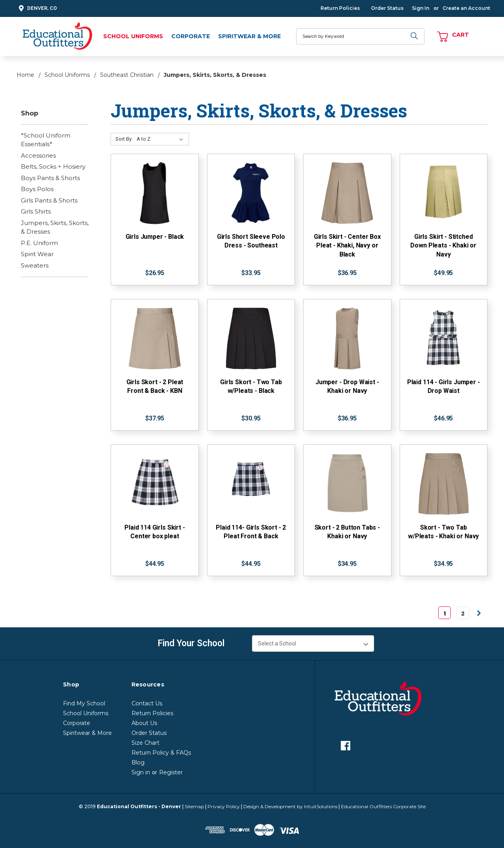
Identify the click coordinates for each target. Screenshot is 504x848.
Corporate (191, 36)
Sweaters (35, 265)
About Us (144, 723)
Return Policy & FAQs (161, 753)
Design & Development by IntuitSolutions (290, 806)
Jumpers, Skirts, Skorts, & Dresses (55, 227)
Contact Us (147, 703)
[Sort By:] (161, 139)
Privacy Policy (224, 806)
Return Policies (340, 8)
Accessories (38, 155)
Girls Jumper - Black (155, 237)
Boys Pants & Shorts (50, 178)
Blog (138, 762)
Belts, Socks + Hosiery (53, 166)
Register (171, 772)
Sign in (141, 772)
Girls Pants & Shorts (49, 200)
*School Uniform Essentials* (46, 140)
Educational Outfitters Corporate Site (383, 806)
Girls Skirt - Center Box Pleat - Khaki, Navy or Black (347, 245)
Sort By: (124, 139)
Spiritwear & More (249, 36)
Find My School (84, 703)
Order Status (387, 8)
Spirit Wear (37, 254)
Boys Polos (37, 189)
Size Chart (145, 743)
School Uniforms (133, 36)
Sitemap (194, 806)
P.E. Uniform (39, 243)
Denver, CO (37, 8)
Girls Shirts (36, 211)
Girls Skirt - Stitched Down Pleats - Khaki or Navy (443, 245)
